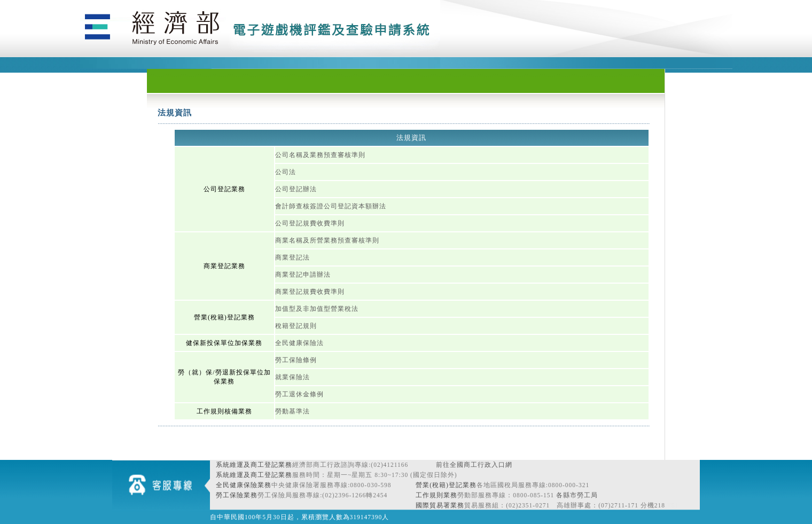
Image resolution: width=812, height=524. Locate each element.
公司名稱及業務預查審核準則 (320, 155)
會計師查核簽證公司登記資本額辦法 (331, 206)
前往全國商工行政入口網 (474, 465)
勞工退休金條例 (299, 394)
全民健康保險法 (299, 343)
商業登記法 (292, 257)
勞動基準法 (292, 411)
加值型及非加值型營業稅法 (317, 309)
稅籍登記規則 (296, 326)
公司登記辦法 (296, 189)
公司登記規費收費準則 (310, 223)
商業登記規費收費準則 (310, 292)
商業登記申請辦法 (303, 275)
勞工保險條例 (296, 360)
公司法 (286, 172)
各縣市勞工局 (577, 495)
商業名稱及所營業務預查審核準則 (327, 240)
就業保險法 (292, 377)
